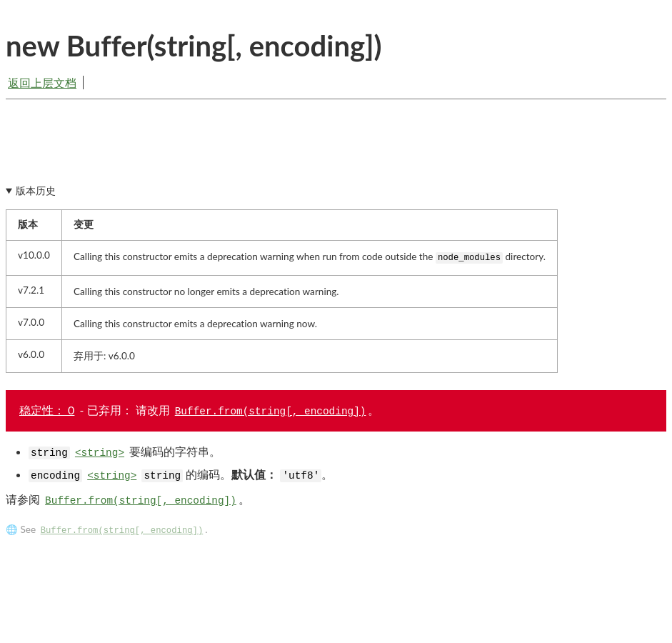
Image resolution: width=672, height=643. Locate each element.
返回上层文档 (42, 83)
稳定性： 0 (47, 414)
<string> (100, 457)
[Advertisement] (336, 155)
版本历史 (36, 195)
